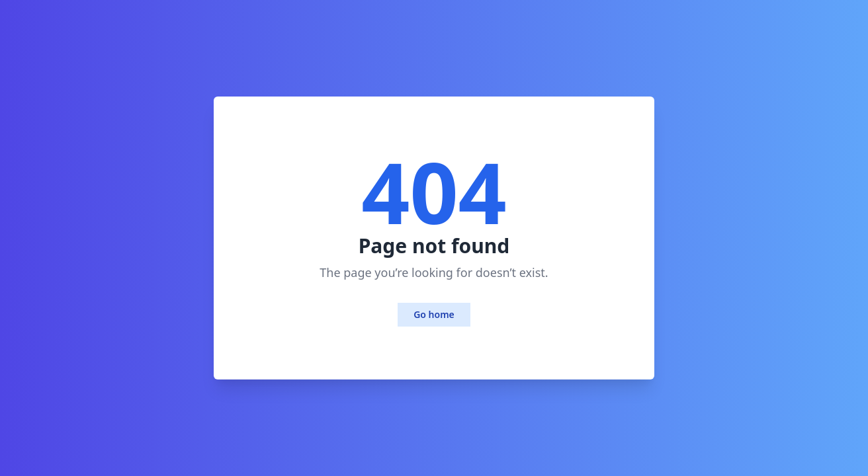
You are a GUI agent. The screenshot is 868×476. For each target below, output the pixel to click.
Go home (434, 314)
